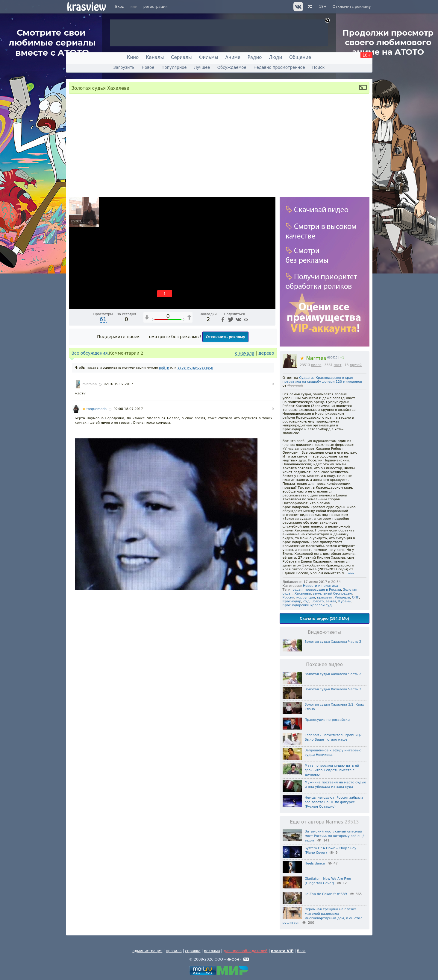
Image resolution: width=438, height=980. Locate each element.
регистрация (156, 7)
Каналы (155, 57)
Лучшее (202, 67)
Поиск (319, 67)
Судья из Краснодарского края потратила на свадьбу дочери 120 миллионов (322, 380)
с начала (245, 353)
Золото (318, 601)
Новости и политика (320, 586)
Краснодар (292, 601)
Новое (148, 67)
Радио (255, 57)
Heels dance (315, 863)
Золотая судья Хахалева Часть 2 (333, 642)
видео (316, 365)
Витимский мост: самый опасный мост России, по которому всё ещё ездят (335, 836)
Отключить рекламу (352, 7)
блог (301, 951)
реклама (212, 951)
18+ (323, 7)
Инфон (233, 959)
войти (164, 368)
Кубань (345, 601)
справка (193, 951)
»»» (351, 573)
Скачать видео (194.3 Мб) (324, 618)
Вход (120, 7)
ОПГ (356, 597)
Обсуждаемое (232, 67)
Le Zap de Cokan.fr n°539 (326, 894)
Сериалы (181, 57)
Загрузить (124, 67)
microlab (90, 384)
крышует (325, 597)
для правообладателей (245, 951)
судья (297, 590)
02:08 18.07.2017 (128, 409)
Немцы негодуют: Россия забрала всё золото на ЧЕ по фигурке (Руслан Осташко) (334, 802)
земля (331, 601)
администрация (147, 951)
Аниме (233, 57)
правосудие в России (323, 590)
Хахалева (303, 594)
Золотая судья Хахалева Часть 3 (333, 689)
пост (338, 365)
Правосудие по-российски (327, 720)
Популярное (174, 67)
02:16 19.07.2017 (118, 384)
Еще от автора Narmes (324, 822)
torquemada (95, 409)
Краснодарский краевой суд (307, 605)
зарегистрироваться (195, 368)
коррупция (306, 597)
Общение (300, 57)
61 (103, 319)
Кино (133, 57)
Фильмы (209, 57)
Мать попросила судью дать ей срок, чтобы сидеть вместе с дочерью (332, 770)
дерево (266, 353)
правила (174, 951)
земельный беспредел (332, 594)
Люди (275, 57)
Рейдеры (342, 597)
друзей (356, 365)
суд (306, 601)
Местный (295, 386)
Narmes (313, 358)
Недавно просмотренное (279, 67)
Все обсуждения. (90, 353)
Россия (288, 597)
